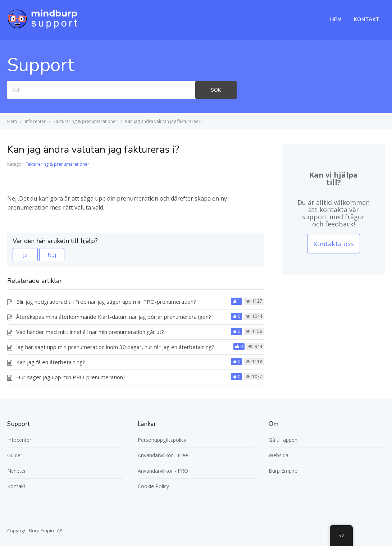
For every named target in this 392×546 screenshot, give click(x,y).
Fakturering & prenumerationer (57, 164)
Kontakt (367, 20)
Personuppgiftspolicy (162, 440)
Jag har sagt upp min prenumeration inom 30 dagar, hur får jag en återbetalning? (115, 347)
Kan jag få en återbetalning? (51, 362)
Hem (336, 20)
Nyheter (17, 471)
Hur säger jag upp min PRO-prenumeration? (71, 377)
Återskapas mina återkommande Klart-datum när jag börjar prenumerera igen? (114, 317)
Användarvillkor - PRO (163, 471)
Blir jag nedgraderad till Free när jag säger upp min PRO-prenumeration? (106, 302)
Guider (15, 455)
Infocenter (19, 440)
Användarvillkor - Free (163, 455)
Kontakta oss (334, 244)
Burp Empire (283, 471)
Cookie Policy (153, 486)
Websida (279, 455)
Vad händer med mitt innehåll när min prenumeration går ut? (90, 332)
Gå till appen (283, 440)
